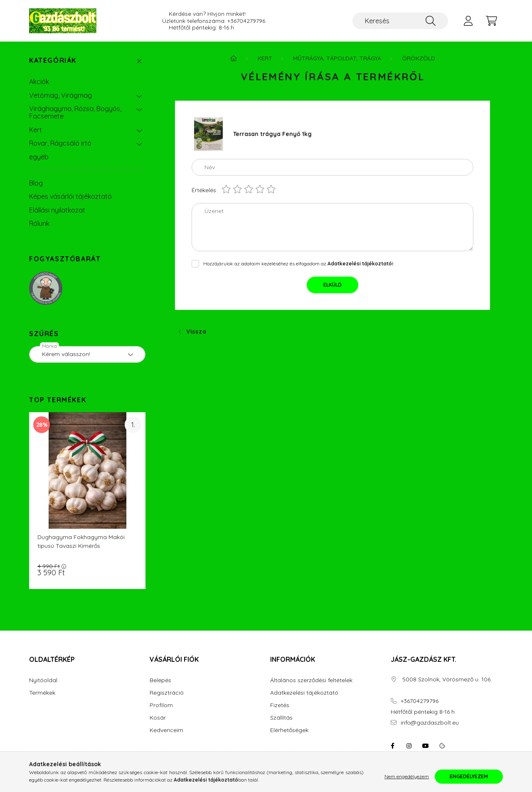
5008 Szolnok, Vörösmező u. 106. (446, 679)
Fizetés (280, 705)
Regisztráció (167, 693)
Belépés (160, 680)
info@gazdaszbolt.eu (430, 723)
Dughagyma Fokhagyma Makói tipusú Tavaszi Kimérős (81, 541)
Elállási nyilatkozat (57, 210)
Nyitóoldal (43, 680)
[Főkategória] (234, 58)
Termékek (42, 693)
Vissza (196, 332)
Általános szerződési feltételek (311, 680)
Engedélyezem (469, 776)
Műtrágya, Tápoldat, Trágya (337, 58)
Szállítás (281, 718)
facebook (392, 746)
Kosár (158, 718)
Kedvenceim (166, 730)
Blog (36, 183)
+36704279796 (246, 21)
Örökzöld (419, 58)
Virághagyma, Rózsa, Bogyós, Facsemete (75, 112)
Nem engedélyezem (407, 776)
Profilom (161, 705)
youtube (426, 746)
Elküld (332, 285)
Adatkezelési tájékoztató (304, 693)
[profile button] (468, 21)
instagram (409, 746)
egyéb (39, 157)
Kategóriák (53, 61)
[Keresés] (400, 21)
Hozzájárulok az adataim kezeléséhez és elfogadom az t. (299, 264)
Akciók (39, 82)
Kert (36, 130)
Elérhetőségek (289, 730)
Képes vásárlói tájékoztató (70, 196)
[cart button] (491, 21)
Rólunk (39, 223)
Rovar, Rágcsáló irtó (60, 143)
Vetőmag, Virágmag (60, 95)
